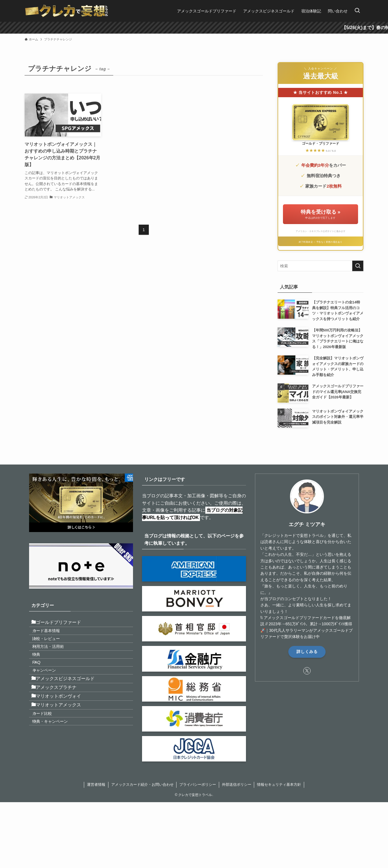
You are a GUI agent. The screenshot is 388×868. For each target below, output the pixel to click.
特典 (43, 674)
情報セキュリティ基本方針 (279, 800)
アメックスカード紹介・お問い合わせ (142, 800)
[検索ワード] (321, 266)
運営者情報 (96, 800)
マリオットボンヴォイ (61, 737)
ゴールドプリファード (61, 625)
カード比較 (49, 763)
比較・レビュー (53, 650)
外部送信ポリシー (237, 800)
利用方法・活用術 (55, 661)
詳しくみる (307, 652)
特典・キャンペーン (57, 776)
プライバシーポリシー (198, 800)
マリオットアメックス (61, 751)
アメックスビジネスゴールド (67, 710)
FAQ (43, 686)
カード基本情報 (53, 637)
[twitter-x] (307, 671)
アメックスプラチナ (58, 724)
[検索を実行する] (358, 266)
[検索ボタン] (357, 11)
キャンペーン (51, 698)
